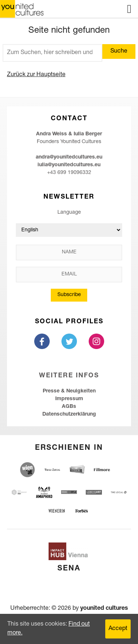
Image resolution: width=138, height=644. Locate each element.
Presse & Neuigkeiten (69, 391)
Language (69, 213)
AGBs (69, 407)
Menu (129, 9)
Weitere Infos (69, 376)
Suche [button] (119, 51)
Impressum (69, 399)
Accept (118, 629)
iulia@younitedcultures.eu (69, 165)
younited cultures (104, 609)
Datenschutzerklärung (69, 414)
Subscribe (69, 295)
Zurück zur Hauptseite (36, 75)
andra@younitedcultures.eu (69, 157)
